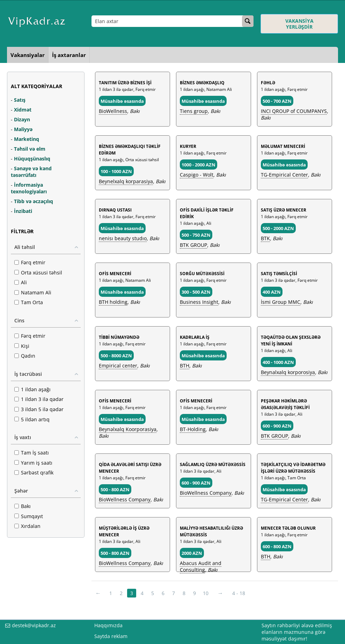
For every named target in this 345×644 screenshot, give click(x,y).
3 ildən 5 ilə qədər (39, 409)
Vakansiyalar (28, 55)
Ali (21, 282)
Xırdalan (27, 526)
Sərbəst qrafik (34, 473)
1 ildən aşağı (32, 389)
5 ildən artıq (32, 419)
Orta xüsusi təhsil (38, 273)
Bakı (23, 506)
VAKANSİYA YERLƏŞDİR (299, 24)
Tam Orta (29, 302)
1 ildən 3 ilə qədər (39, 399)
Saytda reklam (111, 636)
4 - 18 (239, 593)
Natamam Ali (33, 292)
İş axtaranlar (69, 55)
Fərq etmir (30, 262)
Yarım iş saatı (33, 463)
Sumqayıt (29, 516)
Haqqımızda (108, 625)
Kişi (22, 346)
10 (206, 593)
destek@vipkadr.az (34, 625)
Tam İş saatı (32, 453)
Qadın (25, 356)
